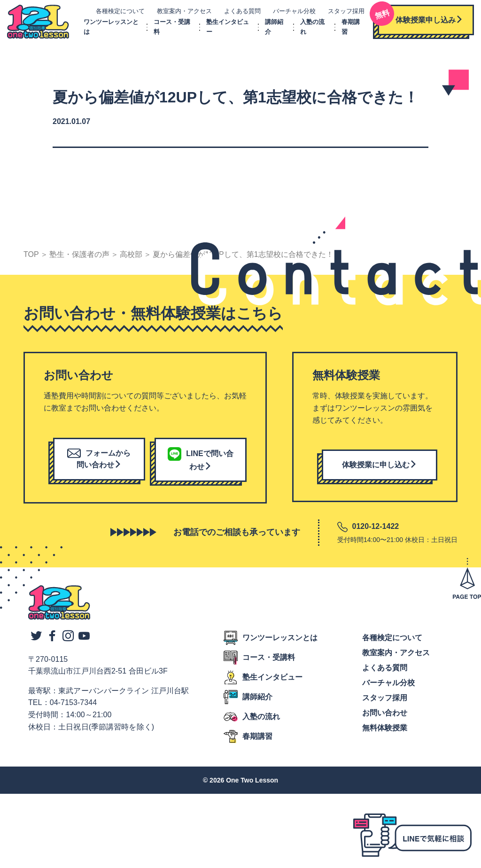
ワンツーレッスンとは (280, 641)
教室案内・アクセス (181, 13)
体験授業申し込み (417, 19)
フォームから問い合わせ (99, 463)
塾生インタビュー (272, 681)
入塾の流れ (261, 720)
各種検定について (117, 13)
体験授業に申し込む (380, 469)
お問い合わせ (385, 717)
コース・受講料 (269, 661)
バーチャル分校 (291, 13)
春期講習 (257, 740)
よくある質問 (239, 13)
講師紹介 (257, 701)
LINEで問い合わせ (200, 464)
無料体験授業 (385, 732)
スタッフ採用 (343, 13)
